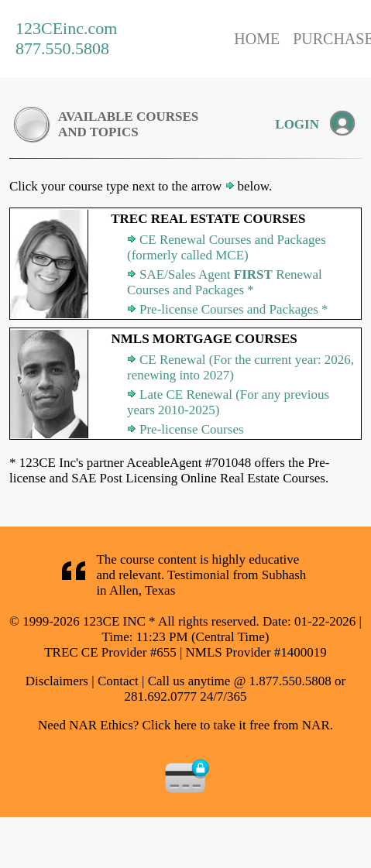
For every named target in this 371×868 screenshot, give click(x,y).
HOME (257, 39)
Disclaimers (57, 681)
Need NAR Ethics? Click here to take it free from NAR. (185, 725)
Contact (118, 681)
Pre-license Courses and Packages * (234, 309)
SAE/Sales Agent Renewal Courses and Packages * (225, 282)
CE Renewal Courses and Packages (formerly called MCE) (227, 247)
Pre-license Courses (192, 429)
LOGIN (297, 124)
